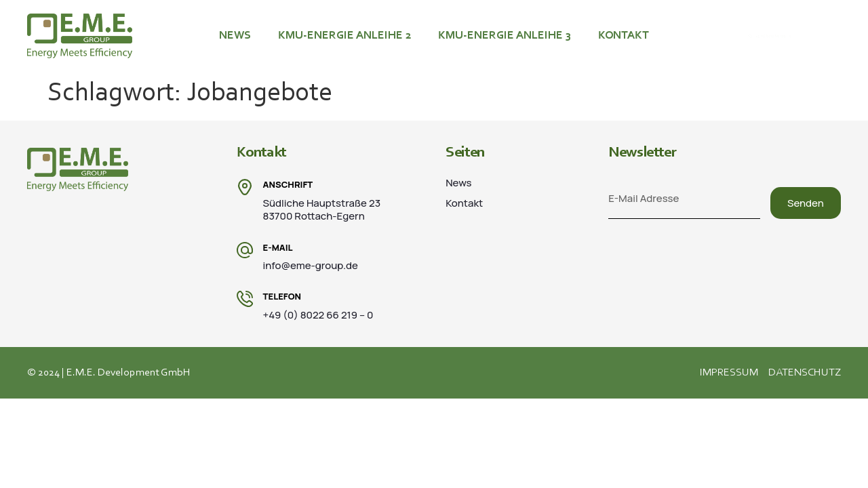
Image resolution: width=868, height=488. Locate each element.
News (235, 36)
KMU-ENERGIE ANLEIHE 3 (505, 36)
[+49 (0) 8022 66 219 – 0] (711, 36)
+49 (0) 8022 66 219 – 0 (778, 36)
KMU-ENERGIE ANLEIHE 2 (344, 36)
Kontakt (624, 36)
